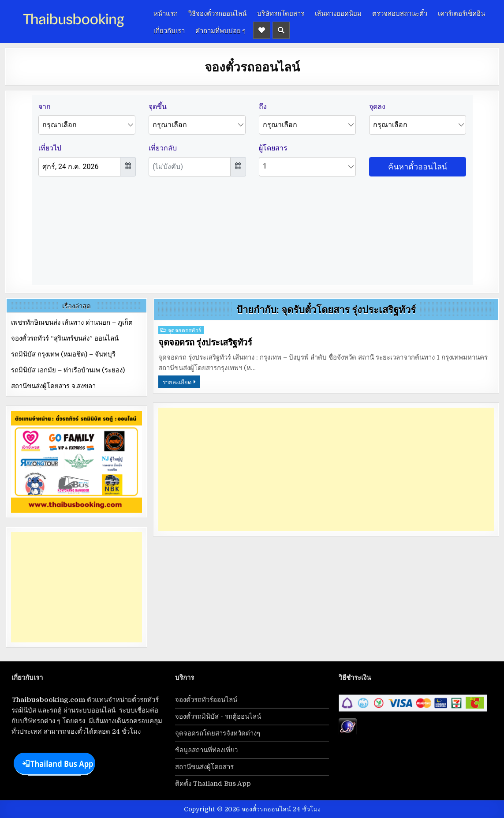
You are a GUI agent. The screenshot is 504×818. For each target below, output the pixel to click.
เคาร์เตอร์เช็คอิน (461, 13)
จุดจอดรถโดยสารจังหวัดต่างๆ (218, 733)
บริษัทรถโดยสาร (281, 13)
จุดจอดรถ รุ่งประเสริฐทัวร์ (205, 342)
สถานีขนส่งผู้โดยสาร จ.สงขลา (53, 386)
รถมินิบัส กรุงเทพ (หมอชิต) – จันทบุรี (63, 354)
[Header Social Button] (262, 30)
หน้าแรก (166, 13)
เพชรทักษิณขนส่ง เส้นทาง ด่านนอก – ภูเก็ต (72, 323)
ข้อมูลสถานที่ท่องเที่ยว (206, 750)
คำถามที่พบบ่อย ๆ (220, 30)
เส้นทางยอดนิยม (338, 13)
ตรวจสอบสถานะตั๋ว (400, 13)
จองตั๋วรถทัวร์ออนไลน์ (206, 700)
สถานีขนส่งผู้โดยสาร (204, 767)
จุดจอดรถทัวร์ (185, 330)
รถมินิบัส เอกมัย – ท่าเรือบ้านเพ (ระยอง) (68, 370)
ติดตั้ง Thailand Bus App (213, 784)
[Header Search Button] (281, 30)
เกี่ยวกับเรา (169, 30)
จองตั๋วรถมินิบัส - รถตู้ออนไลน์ (218, 717)
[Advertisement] (326, 469)
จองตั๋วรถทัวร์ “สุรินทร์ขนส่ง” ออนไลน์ (65, 338)
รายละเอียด (177, 382)
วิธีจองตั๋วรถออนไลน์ (217, 13)
